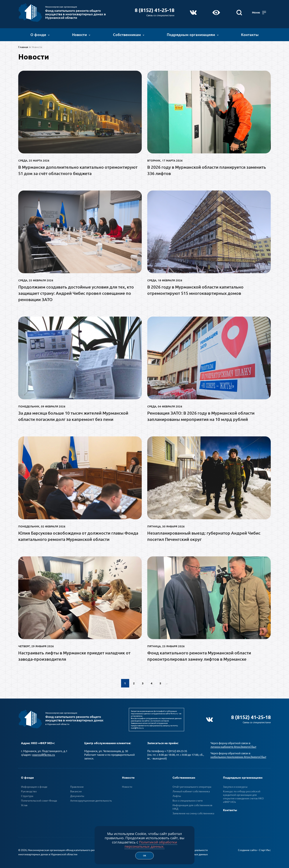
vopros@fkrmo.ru (44, 754)
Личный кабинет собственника (191, 790)
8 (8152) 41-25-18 (155, 10)
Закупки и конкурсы (235, 786)
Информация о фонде (34, 786)
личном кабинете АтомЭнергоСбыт (233, 746)
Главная (23, 47)
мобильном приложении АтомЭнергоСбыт (238, 756)
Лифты (177, 795)
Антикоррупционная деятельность (91, 800)
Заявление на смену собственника (193, 812)
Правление (77, 786)
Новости (81, 34)
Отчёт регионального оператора (192, 786)
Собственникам (129, 34)
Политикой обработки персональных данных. (151, 844)
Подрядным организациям (193, 34)
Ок (145, 856)
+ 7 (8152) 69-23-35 (176, 750)
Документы (77, 795)
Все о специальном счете (188, 800)
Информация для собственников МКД (192, 806)
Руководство (29, 790)
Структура (27, 795)
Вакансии (76, 790)
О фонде (40, 34)
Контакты (250, 34)
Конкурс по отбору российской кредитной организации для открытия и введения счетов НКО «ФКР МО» (243, 796)
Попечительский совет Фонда (39, 800)
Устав (24, 804)
